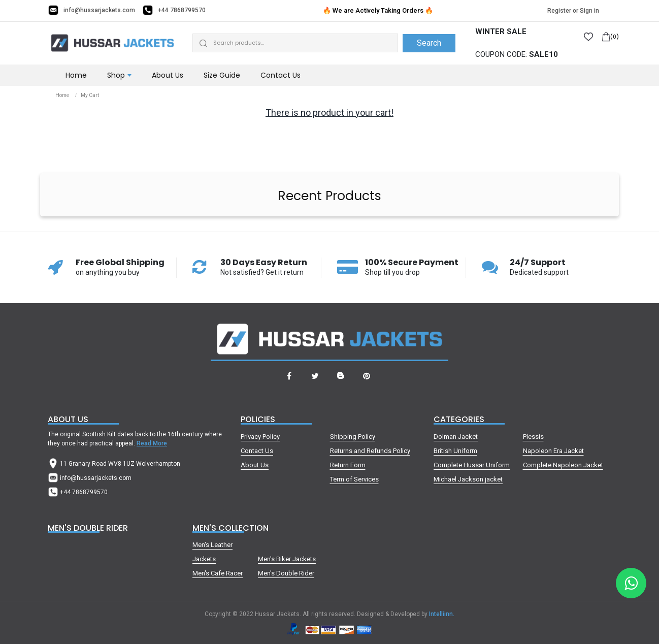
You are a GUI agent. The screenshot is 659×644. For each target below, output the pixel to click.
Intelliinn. (442, 614)
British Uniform (455, 451)
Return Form (348, 465)
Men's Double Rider (286, 573)
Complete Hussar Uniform (472, 465)
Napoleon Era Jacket (553, 451)
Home (76, 75)
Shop (116, 75)
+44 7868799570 (182, 10)
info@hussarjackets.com (99, 10)
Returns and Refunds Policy (370, 451)
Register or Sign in (573, 11)
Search (429, 43)
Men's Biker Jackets (287, 559)
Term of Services (354, 479)
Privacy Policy (260, 437)
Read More (152, 443)
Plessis (533, 437)
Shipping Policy (353, 437)
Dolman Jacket (456, 437)
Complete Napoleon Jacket (563, 465)
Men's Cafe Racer (218, 573)
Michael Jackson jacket (468, 479)
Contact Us (281, 75)
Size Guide (222, 75)
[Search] (295, 43)
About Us (168, 75)
